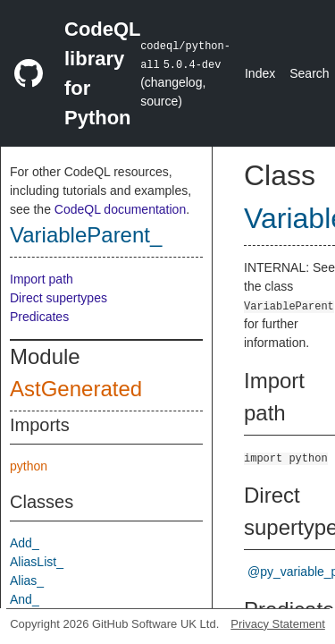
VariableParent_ (86, 235)
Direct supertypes (59, 298)
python (29, 466)
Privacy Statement (278, 624)
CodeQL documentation (120, 209)
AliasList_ (37, 562)
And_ (25, 599)
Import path (42, 279)
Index (260, 73)
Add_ (25, 543)
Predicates (39, 317)
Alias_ (27, 580)
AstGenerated (76, 389)
